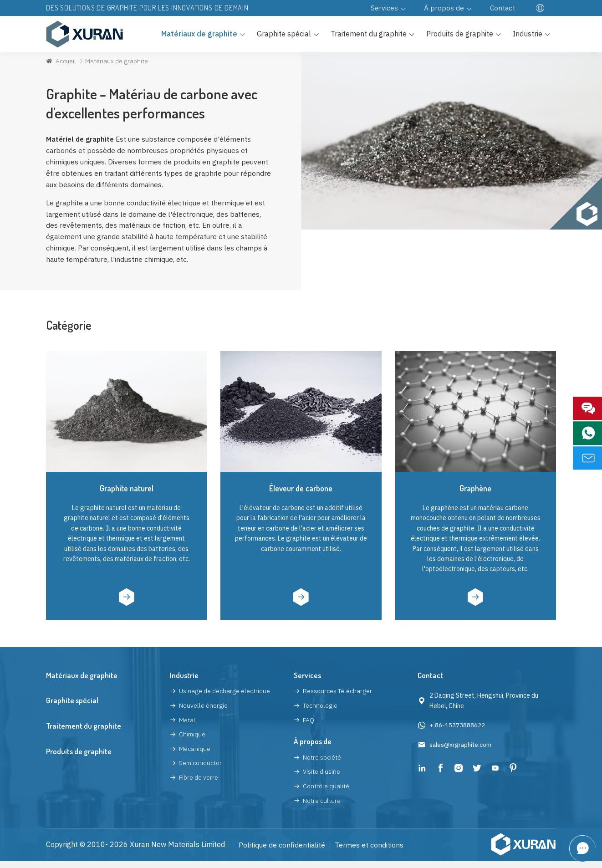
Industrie (184, 682)
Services (307, 682)
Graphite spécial (72, 707)
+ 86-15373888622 (457, 732)
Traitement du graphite (84, 733)
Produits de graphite (79, 758)
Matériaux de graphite (82, 682)
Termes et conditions (370, 852)
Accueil (66, 64)
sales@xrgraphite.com (462, 751)
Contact (430, 682)
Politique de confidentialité (282, 852)
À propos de (313, 748)
